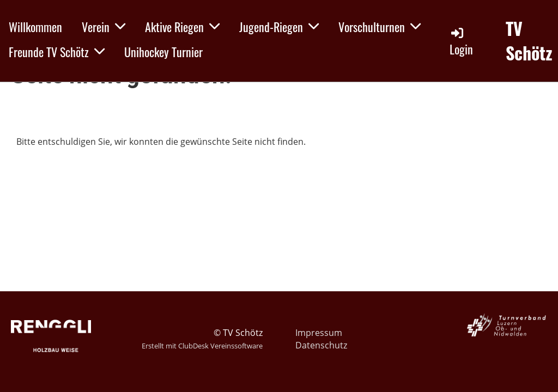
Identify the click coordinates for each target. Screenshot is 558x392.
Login (461, 42)
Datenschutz (321, 345)
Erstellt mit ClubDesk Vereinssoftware (202, 346)
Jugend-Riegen (279, 27)
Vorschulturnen (380, 27)
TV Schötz (529, 41)
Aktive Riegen (182, 27)
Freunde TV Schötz (57, 52)
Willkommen (35, 27)
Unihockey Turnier (163, 52)
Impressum (319, 333)
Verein (104, 27)
